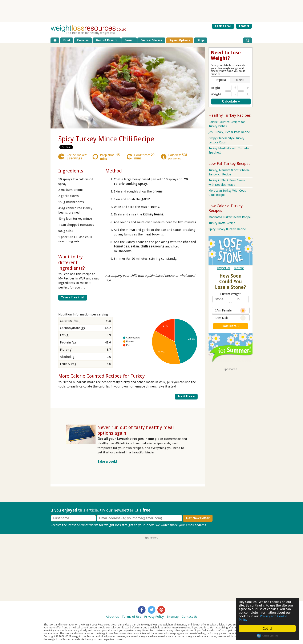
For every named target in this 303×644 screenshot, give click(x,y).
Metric (239, 268)
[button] (221, 80)
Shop (201, 40)
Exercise (83, 40)
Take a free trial (73, 297)
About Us (112, 617)
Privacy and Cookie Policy (263, 618)
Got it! (267, 629)
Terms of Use (132, 617)
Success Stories (151, 40)
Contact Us (189, 617)
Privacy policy (217, 525)
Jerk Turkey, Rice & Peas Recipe (229, 132)
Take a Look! (107, 462)
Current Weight (230, 294)
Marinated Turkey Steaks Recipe (230, 217)
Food (67, 40)
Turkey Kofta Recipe (222, 223)
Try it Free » (186, 396)
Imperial (224, 268)
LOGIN (244, 26)
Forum (129, 40)
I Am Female (230, 311)
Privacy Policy (154, 617)
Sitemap (173, 617)
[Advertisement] (151, 11)
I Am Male (230, 318)
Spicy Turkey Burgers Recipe (227, 229)
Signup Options (180, 40)
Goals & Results (107, 40)
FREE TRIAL (223, 26)
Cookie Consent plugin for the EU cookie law (267, 636)
